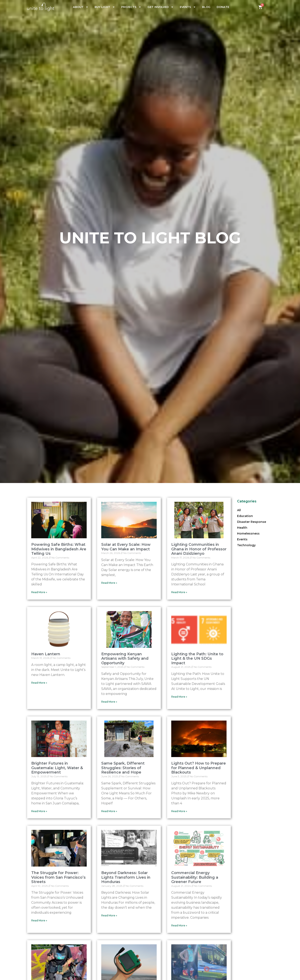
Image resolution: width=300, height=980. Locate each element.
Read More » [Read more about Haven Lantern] (39, 683)
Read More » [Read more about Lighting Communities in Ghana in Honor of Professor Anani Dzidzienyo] (179, 592)
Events (188, 7)
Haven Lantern (46, 654)
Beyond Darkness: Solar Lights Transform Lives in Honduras (126, 877)
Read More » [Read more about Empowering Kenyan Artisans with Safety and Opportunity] (109, 702)
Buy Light (105, 7)
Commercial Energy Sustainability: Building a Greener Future (195, 877)
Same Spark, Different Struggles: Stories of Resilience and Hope (123, 768)
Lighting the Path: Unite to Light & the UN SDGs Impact (197, 659)
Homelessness (248, 533)
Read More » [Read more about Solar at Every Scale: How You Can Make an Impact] (109, 583)
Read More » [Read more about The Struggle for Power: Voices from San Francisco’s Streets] (39, 920)
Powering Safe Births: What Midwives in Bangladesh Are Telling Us (59, 549)
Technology (246, 545)
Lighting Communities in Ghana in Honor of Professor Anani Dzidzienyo (199, 549)
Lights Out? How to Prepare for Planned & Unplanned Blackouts (199, 768)
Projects (131, 7)
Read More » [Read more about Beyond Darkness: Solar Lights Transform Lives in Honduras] (109, 915)
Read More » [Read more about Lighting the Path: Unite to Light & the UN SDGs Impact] (179, 697)
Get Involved (161, 7)
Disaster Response (252, 522)
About (81, 7)
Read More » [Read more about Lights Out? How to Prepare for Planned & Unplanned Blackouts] (179, 811)
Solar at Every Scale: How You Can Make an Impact (126, 547)
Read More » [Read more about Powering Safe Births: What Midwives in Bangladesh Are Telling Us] (39, 592)
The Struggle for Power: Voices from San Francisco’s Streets (58, 877)
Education (245, 516)
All (239, 510)
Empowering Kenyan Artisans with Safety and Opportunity (125, 659)
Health (242, 528)
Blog (206, 7)
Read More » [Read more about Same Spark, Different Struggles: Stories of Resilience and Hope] (109, 811)
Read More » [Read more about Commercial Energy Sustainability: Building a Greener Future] (179, 925)
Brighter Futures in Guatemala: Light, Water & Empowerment (57, 768)
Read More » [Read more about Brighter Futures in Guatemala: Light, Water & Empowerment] (39, 811)
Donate (223, 7)
